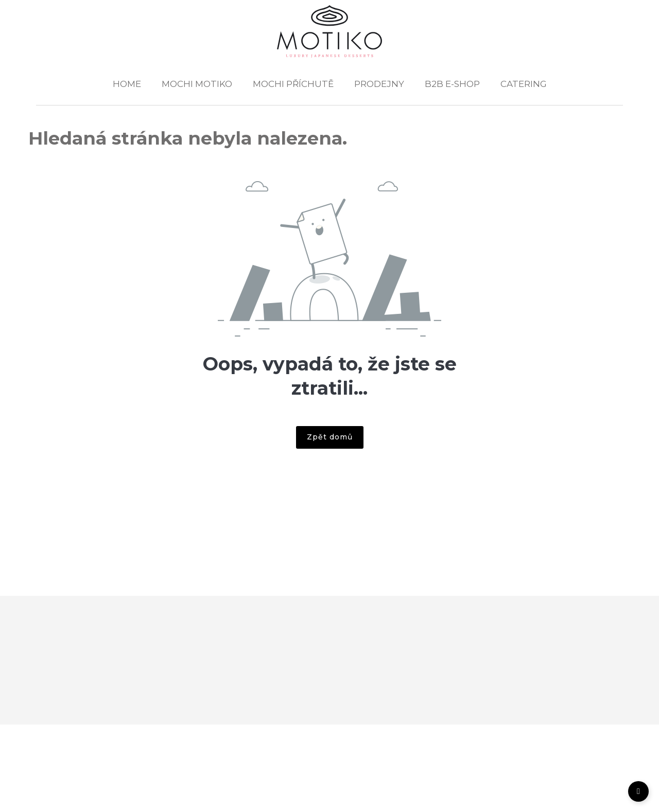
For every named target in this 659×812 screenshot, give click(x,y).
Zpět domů (330, 437)
